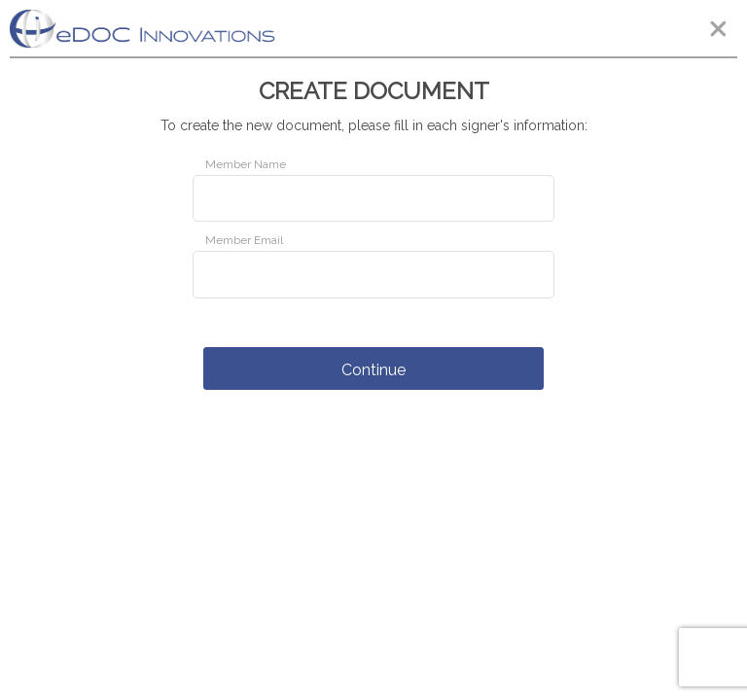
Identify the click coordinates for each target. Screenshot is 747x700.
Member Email (244, 240)
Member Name (246, 164)
